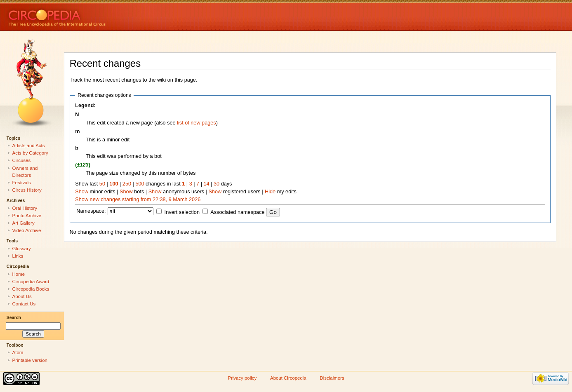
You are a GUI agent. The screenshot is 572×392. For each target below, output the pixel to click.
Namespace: (91, 211)
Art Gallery (24, 223)
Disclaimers (332, 378)
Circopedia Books (31, 289)
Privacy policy (242, 378)
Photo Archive (27, 216)
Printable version (30, 360)
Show (82, 192)
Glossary (22, 249)
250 (127, 184)
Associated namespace (237, 212)
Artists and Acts (29, 146)
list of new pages (197, 123)
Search (14, 317)
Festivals (22, 183)
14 (207, 184)
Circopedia (85, 15)
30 (217, 184)
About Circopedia (288, 378)
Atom (18, 352)
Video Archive (27, 230)
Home (19, 274)
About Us (22, 296)
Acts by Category (30, 153)
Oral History (25, 208)
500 (140, 184)
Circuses (22, 160)
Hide (270, 192)
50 (102, 184)
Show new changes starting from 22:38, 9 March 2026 (138, 200)
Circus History (27, 190)
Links (18, 256)
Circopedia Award (31, 282)
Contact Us (24, 304)
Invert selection (182, 212)
